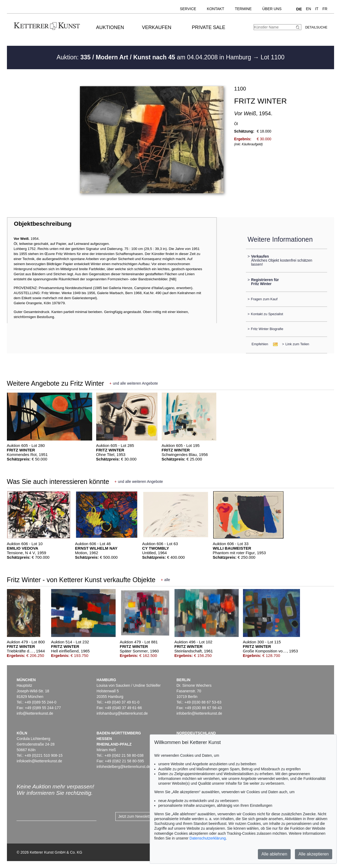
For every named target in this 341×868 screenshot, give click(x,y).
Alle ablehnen (274, 854)
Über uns (272, 9)
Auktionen (110, 27)
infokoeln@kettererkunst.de (39, 761)
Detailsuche (316, 27)
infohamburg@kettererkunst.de (122, 713)
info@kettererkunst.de (35, 713)
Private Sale (208, 27)
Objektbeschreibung (43, 224)
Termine (243, 9)
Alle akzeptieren (314, 854)
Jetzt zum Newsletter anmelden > (146, 816)
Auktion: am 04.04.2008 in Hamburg (155, 57)
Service (188, 9)
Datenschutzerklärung (208, 838)
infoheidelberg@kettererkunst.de (123, 767)
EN (308, 9)
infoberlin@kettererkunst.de (199, 713)
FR (325, 9)
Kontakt (215, 9)
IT (317, 9)
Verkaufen (157, 27)
